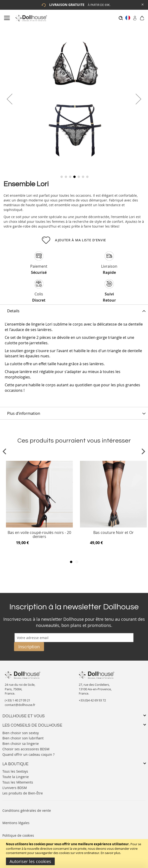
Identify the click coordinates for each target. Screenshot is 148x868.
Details (13, 311)
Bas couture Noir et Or (113, 533)
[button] (10, 99)
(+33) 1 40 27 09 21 (17, 700)
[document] (75, 854)
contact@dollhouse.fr (20, 705)
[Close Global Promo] (142, 4)
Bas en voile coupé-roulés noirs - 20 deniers (39, 535)
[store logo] (31, 18)
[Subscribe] (29, 647)
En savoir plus (110, 853)
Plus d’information (24, 413)
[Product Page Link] (39, 526)
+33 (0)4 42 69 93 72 (92, 700)
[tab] (74, 311)
